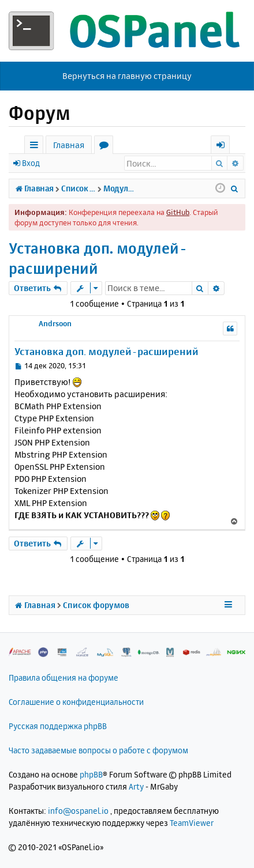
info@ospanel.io (78, 811)
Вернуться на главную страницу (127, 76)
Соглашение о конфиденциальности (76, 702)
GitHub (178, 212)
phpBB (91, 774)
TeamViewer (192, 823)
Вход (31, 163)
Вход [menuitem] (224, 147)
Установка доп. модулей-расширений (98, 258)
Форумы (106, 147)
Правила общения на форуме (63, 678)
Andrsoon (55, 323)
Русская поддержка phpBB (58, 726)
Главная (69, 145)
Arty (136, 786)
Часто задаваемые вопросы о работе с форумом (98, 750)
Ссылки (36, 147)
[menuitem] (235, 188)
